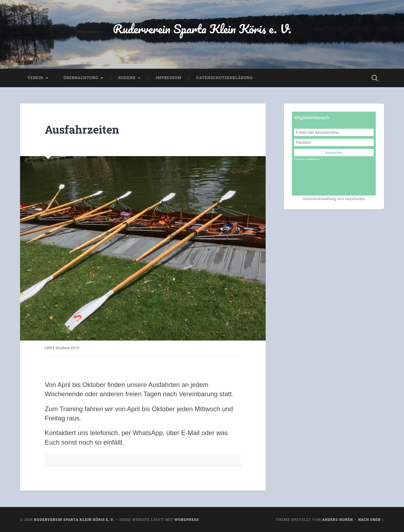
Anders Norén (338, 520)
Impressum (169, 78)
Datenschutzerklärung (224, 78)
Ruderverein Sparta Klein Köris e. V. (202, 29)
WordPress (187, 520)
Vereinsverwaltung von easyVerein (334, 199)
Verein (35, 78)
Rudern (127, 78)
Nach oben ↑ (371, 520)
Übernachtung (81, 78)
